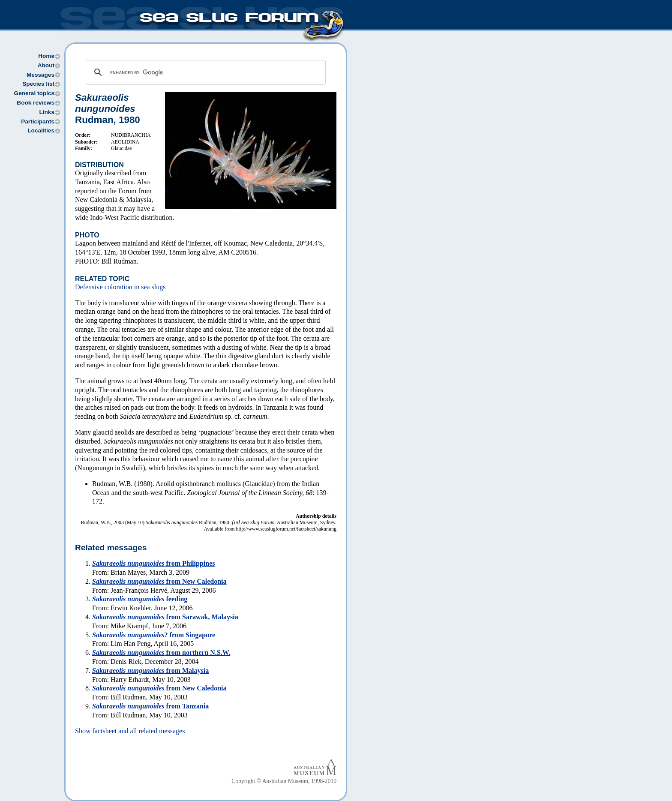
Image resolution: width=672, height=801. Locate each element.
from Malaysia (150, 670)
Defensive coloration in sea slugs (120, 287)
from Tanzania (150, 706)
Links (47, 112)
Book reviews (36, 103)
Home (46, 56)
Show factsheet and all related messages (130, 731)
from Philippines (153, 563)
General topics (34, 93)
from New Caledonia (159, 581)
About (46, 65)
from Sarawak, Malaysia (165, 617)
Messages (40, 75)
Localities (41, 130)
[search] (204, 72)
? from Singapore (154, 635)
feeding (140, 599)
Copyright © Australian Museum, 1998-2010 (284, 781)
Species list (38, 84)
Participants (38, 121)
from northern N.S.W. (161, 652)
